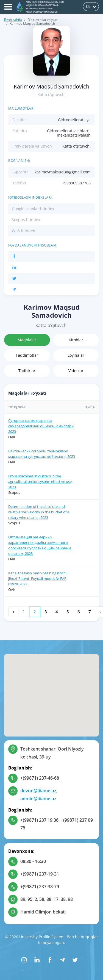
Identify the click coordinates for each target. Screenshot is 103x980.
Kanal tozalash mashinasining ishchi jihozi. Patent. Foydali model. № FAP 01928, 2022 (37, 578)
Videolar (76, 371)
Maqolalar (27, 340)
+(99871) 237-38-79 (40, 887)
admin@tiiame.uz (38, 799)
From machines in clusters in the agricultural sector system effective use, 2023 (40, 481)
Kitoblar (76, 340)
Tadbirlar (27, 371)
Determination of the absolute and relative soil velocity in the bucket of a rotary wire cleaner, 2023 (39, 512)
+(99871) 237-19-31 (40, 874)
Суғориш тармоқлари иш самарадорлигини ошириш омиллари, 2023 (41, 426)
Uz (91, 6)
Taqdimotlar (27, 355)
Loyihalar (76, 355)
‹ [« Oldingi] (13, 612)
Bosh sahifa (13, 20)
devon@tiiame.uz (38, 791)
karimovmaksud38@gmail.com (63, 172)
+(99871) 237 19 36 (39, 820)
